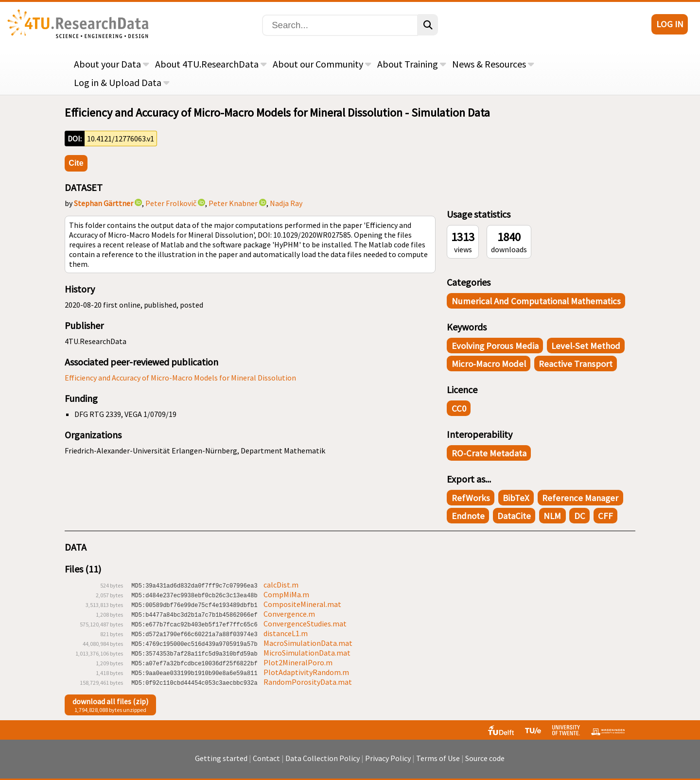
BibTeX (516, 498)
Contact (266, 763)
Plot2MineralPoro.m (298, 662)
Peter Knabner (233, 203)
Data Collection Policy (323, 763)
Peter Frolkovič (171, 203)
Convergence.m (289, 614)
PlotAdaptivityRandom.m (306, 672)
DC (580, 516)
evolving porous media (495, 346)
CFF (605, 516)
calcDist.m (281, 585)
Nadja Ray (286, 203)
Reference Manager (580, 498)
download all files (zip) (110, 701)
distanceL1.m (286, 633)
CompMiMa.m (286, 594)
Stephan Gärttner (104, 203)
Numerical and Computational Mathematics (536, 301)
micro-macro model (489, 364)
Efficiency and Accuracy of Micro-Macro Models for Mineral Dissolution (180, 378)
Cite (76, 163)
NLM (552, 516)
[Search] (340, 25)
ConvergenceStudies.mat (305, 624)
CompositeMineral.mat (302, 604)
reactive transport (576, 364)
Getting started (221, 763)
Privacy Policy (388, 763)
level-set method (586, 346)
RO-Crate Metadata (489, 453)
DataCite (514, 516)
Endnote (468, 516)
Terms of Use (438, 763)
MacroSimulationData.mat (308, 643)
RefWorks (471, 498)
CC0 (459, 408)
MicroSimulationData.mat (307, 653)
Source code (485, 763)
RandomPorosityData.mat (308, 682)
